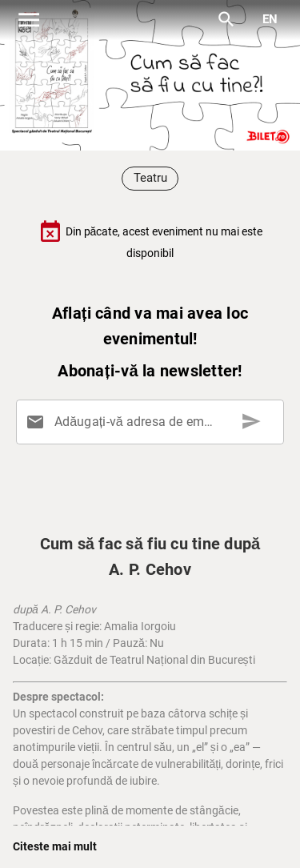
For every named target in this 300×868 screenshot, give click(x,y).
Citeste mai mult (55, 846)
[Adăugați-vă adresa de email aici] (153, 422)
